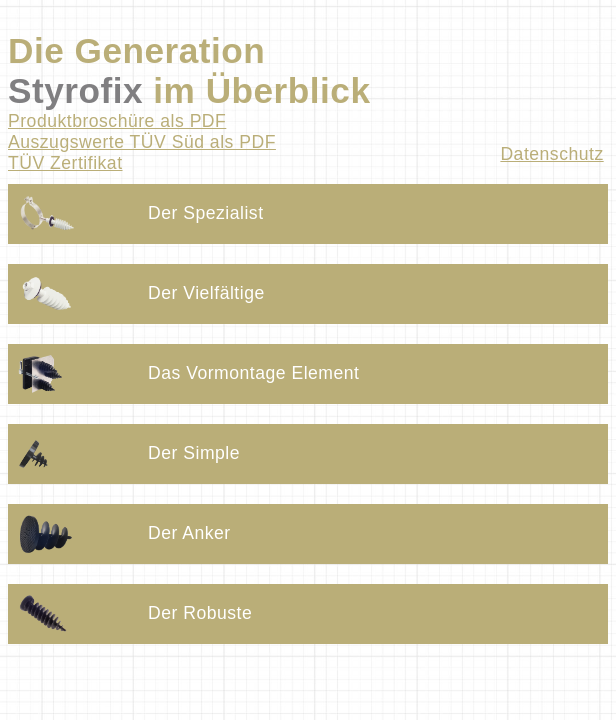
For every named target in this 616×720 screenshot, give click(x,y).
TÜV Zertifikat (65, 163)
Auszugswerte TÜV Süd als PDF (142, 142)
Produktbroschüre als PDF (117, 121)
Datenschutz (551, 154)
